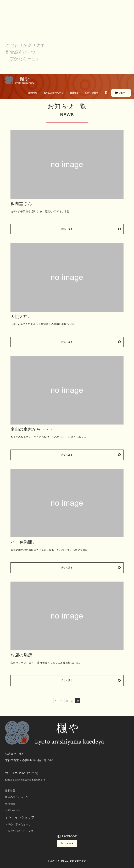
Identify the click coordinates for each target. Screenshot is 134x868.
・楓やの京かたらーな (18, 824)
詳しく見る (91, 229)
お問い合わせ (92, 93)
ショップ (121, 93)
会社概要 (74, 93)
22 (67, 701)
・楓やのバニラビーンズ (19, 831)
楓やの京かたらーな (54, 93)
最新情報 (33, 93)
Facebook (67, 836)
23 (72, 701)
